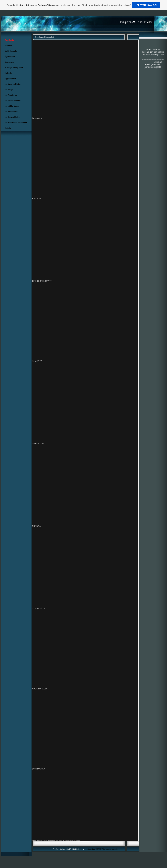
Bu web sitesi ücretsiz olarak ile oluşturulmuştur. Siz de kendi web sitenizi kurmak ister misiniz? (83, 5)
